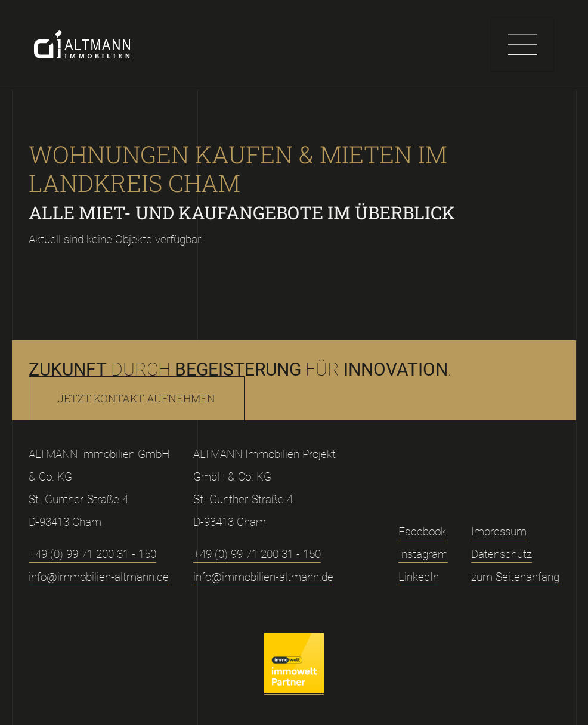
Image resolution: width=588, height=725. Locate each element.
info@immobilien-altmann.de (99, 577)
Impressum (499, 532)
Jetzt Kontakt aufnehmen (137, 398)
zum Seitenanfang (515, 577)
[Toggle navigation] (522, 45)
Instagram (423, 554)
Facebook (422, 532)
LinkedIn (419, 577)
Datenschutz (502, 554)
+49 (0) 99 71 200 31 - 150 (92, 554)
